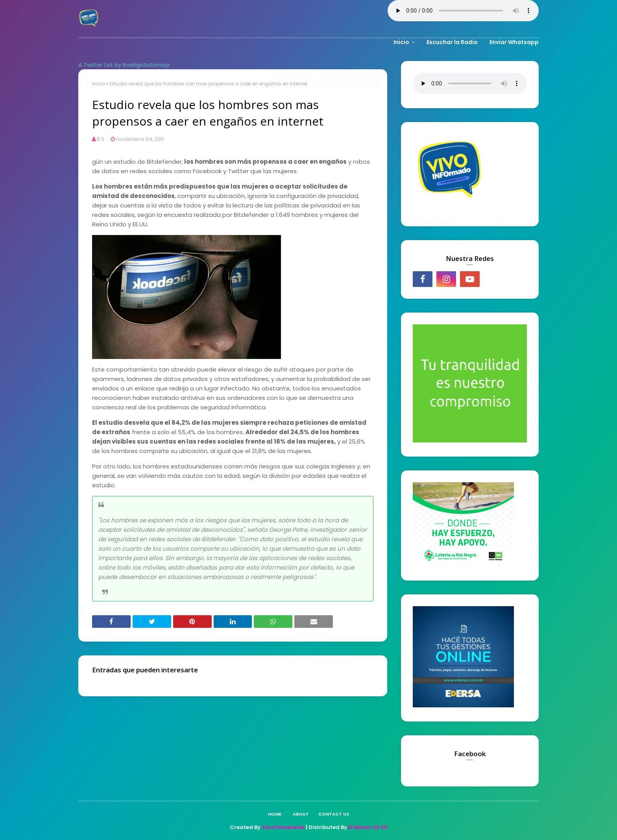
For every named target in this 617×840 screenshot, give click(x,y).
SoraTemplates (283, 827)
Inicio (99, 84)
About (301, 814)
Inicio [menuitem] (401, 42)
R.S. (101, 139)
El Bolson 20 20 (368, 827)
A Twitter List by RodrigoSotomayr (124, 65)
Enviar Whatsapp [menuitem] (514, 42)
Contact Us (334, 814)
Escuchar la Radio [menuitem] (452, 42)
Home (275, 814)
